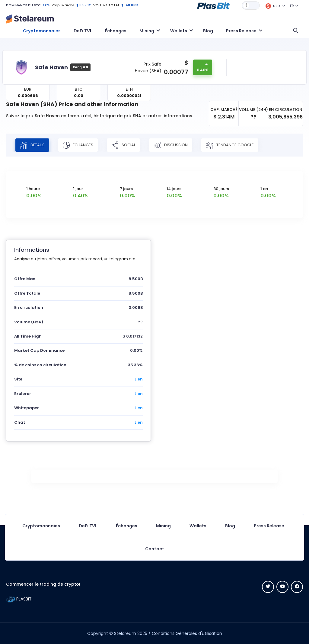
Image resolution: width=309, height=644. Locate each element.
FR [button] (292, 6)
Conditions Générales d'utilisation (187, 633)
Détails (32, 145)
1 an (264, 189)
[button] (213, 5)
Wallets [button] (179, 31)
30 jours (221, 189)
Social (123, 145)
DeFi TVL (83, 31)
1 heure (33, 189)
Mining (163, 526)
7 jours (126, 189)
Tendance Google (230, 145)
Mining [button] (147, 31)
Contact (155, 549)
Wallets (198, 526)
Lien (139, 379)
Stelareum (125, 633)
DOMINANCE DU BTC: (24, 5)
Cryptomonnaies (42, 31)
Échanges (116, 31)
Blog (208, 31)
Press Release (269, 526)
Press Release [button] (241, 31)
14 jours (174, 189)
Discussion (171, 145)
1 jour (78, 189)
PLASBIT (19, 599)
